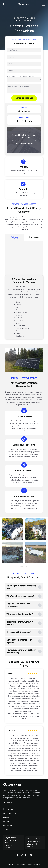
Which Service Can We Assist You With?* (21, 76)
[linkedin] (26, 122)
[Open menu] (44, 4)
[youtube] (31, 122)
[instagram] (22, 122)
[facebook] (17, 122)
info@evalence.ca (24, 111)
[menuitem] (24, 809)
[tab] (14, 237)
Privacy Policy (8, 803)
